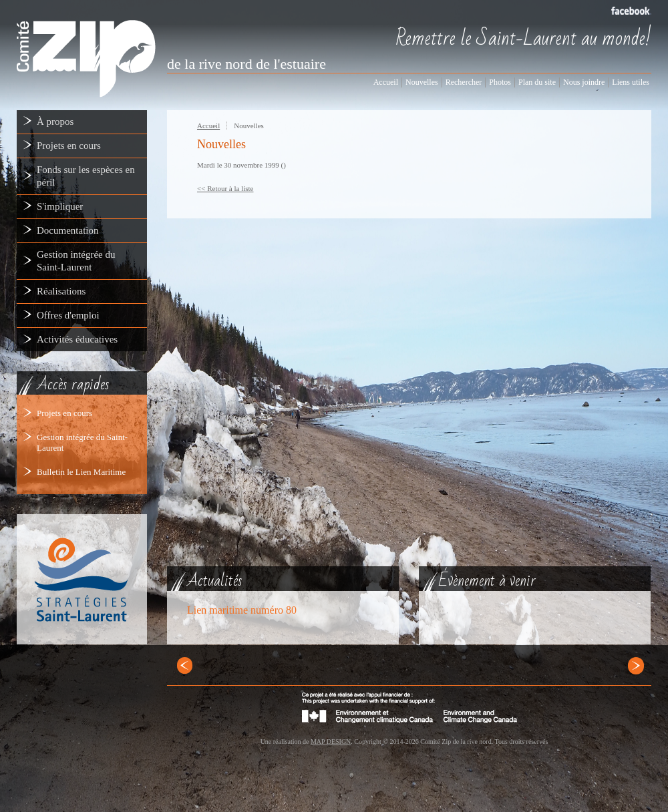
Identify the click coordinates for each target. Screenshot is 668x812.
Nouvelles (249, 126)
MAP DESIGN (331, 742)
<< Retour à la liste (225, 188)
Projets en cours (64, 413)
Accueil (208, 126)
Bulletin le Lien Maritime (81, 472)
